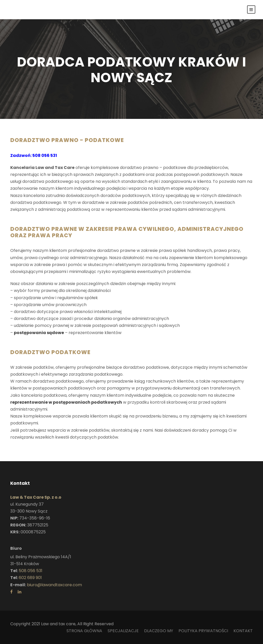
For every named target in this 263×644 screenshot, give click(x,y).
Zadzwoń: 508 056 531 (34, 155)
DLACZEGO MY (159, 631)
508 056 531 (31, 571)
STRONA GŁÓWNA (84, 631)
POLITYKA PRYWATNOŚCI (203, 631)
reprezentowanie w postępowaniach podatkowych (66, 402)
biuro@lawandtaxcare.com (54, 585)
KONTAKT (243, 631)
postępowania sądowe (39, 333)
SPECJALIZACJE (123, 631)
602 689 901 (30, 578)
